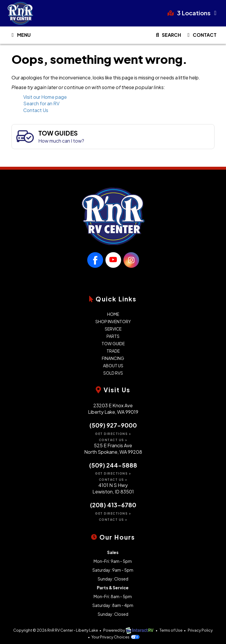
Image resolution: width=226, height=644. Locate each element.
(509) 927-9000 (113, 425)
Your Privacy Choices (115, 637)
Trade (113, 351)
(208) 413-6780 (113, 505)
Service (113, 329)
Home (113, 314)
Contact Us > (113, 440)
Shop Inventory (113, 321)
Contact (201, 36)
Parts (113, 336)
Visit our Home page (45, 97)
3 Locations (193, 13)
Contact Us (36, 110)
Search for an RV (41, 103)
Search (167, 36)
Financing (113, 358)
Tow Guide (113, 343)
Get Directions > (113, 434)
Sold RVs (113, 373)
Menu (21, 36)
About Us (113, 366)
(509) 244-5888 (113, 465)
